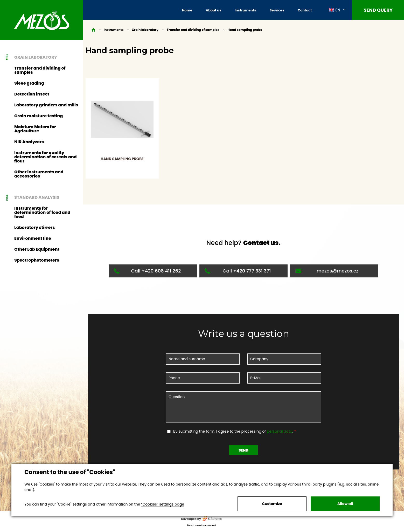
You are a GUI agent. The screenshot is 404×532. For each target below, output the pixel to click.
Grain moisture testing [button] (39, 116)
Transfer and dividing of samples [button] (40, 70)
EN (335, 10)
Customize (272, 504)
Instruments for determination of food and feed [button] (42, 212)
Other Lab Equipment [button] (37, 249)
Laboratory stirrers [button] (35, 227)
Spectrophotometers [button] (37, 260)
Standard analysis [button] (31, 197)
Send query (378, 10)
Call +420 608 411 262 (147, 271)
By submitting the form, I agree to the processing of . (234, 431)
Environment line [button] (33, 238)
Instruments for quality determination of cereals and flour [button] (46, 157)
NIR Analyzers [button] (29, 142)
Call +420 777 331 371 (238, 271)
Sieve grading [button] (29, 83)
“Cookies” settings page (163, 504)
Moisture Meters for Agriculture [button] (35, 129)
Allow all (345, 504)
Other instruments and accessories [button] (39, 174)
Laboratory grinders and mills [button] (46, 105)
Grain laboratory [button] (30, 57)
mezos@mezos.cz (327, 271)
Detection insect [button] (32, 94)
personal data (280, 431)
